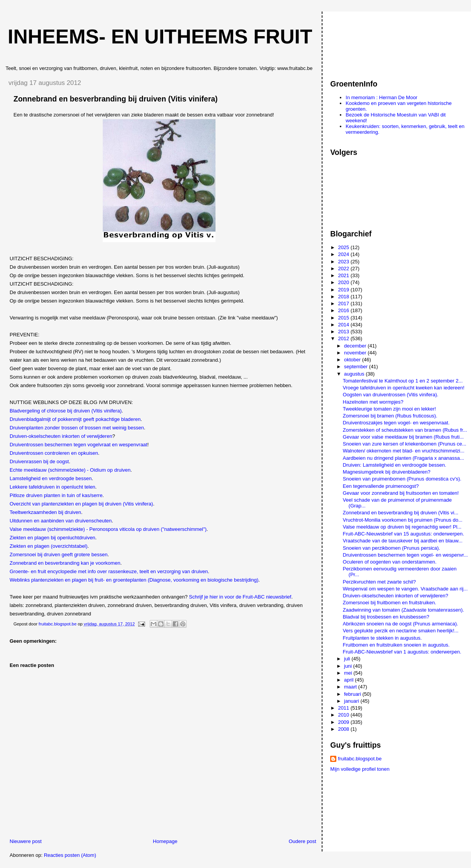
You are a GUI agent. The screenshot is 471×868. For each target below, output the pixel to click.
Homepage (165, 841)
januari (352, 701)
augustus (355, 374)
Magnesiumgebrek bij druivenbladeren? (387, 472)
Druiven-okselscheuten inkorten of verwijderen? (396, 596)
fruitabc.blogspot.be (360, 759)
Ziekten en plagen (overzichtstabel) (48, 546)
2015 (344, 318)
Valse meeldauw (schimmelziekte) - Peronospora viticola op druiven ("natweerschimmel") (108, 529)
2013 (344, 332)
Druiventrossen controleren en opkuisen (54, 453)
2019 (344, 290)
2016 (344, 310)
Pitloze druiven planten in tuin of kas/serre (56, 495)
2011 (344, 708)
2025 (344, 247)
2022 (344, 269)
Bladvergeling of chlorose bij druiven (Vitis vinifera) (66, 411)
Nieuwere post (26, 841)
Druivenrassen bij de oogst (39, 461)
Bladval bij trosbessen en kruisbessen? (386, 617)
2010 (344, 715)
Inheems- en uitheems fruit (160, 37)
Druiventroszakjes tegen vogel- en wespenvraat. (396, 423)
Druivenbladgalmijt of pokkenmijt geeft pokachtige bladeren (75, 419)
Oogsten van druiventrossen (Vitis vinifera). (391, 395)
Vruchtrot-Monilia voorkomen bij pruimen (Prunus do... (403, 520)
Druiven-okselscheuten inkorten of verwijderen (61, 436)
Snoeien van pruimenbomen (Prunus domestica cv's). (402, 479)
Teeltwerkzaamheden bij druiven (45, 512)
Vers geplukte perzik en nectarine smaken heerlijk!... (401, 631)
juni (349, 666)
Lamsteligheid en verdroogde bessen (51, 478)
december (356, 346)
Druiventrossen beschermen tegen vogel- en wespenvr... (405, 555)
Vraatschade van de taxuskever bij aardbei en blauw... (403, 541)
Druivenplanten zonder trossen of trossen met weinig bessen (77, 428)
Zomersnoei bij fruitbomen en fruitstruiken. (390, 603)
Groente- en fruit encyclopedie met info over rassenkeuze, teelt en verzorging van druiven (109, 571)
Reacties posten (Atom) (70, 855)
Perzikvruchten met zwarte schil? (379, 582)
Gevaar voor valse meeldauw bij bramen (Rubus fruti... (403, 437)
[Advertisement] (365, 42)
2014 (344, 325)
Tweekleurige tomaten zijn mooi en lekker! (389, 409)
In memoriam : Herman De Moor (381, 97)
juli (348, 659)
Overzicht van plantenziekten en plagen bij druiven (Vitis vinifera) (81, 504)
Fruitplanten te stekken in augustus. (382, 638)
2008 (344, 729)
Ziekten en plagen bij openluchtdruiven (53, 538)
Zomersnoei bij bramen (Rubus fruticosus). (390, 416)
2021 (344, 275)
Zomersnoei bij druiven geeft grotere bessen (58, 555)
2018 (344, 297)
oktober (353, 360)
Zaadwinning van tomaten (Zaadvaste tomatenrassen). (403, 610)
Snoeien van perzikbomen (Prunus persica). (392, 548)
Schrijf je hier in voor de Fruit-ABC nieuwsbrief (240, 597)
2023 (344, 262)
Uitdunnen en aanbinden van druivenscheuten (61, 521)
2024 (344, 254)
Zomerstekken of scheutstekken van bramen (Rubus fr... (405, 430)
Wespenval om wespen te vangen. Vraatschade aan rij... (405, 589)
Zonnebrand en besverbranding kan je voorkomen (65, 563)
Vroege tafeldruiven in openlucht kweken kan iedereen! (404, 388)
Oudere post (302, 841)
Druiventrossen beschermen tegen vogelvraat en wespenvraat (78, 445)
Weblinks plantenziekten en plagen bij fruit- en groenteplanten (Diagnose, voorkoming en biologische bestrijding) (134, 580)
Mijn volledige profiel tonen (360, 769)
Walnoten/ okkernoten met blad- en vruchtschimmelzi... (404, 451)
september (357, 367)
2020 (344, 282)
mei (349, 673)
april (349, 680)
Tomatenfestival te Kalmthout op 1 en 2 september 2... (403, 381)
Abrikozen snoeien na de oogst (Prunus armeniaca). (401, 624)
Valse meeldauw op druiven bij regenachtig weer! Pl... (402, 527)
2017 (344, 303)
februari (353, 694)
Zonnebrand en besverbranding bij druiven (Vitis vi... (401, 513)
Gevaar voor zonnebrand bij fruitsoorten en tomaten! (401, 493)
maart (351, 687)
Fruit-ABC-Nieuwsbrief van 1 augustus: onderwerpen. (402, 652)
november (356, 353)
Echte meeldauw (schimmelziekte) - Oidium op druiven (70, 470)
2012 (344, 338)
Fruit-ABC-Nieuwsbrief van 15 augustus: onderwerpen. (403, 534)
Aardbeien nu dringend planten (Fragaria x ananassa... (403, 458)
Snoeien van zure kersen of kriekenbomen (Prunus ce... (405, 444)
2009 (344, 722)
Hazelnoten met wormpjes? (373, 402)
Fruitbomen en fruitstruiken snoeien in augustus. (396, 645)
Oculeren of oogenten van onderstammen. (390, 562)
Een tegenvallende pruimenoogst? (381, 486)
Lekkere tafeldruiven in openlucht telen (53, 487)
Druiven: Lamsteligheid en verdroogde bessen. (395, 465)
